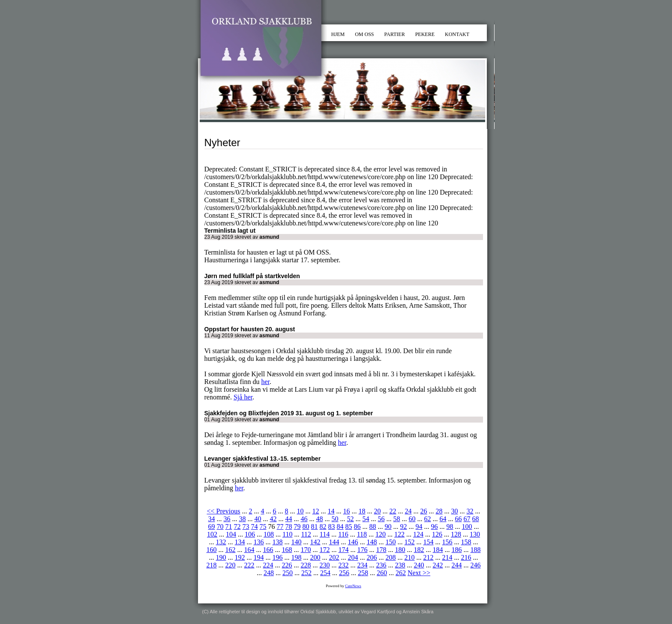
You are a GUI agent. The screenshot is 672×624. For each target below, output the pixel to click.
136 (259, 542)
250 (288, 573)
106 (250, 534)
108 (269, 534)
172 (325, 550)
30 (455, 511)
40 (258, 519)
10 (300, 511)
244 (457, 565)
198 (297, 557)
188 (476, 550)
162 (231, 550)
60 (412, 519)
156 (447, 542)
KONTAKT (457, 34)
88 (373, 526)
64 (443, 519)
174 (344, 550)
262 (401, 573)
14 (331, 511)
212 (429, 557)
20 (378, 511)
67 (467, 519)
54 (366, 519)
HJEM (338, 34)
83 (332, 526)
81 (315, 526)
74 (255, 526)
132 (221, 542)
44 (289, 519)
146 (353, 542)
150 (391, 542)
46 (304, 519)
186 (457, 550)
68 (476, 519)
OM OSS (364, 34)
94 (419, 526)
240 (419, 565)
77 (280, 526)
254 (325, 573)
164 (249, 550)
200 (315, 557)
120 (381, 534)
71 (229, 526)
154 (429, 542)
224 (268, 565)
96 (435, 526)
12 (316, 511)
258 (363, 573)
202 (334, 557)
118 (362, 534)
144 (334, 542)
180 (400, 550)
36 (227, 519)
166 (268, 550)
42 (273, 519)
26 (424, 511)
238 (400, 565)
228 (306, 565)
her (265, 382)
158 (466, 542)
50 (335, 519)
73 (246, 526)
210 (410, 557)
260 (382, 573)
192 (240, 557)
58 (397, 519)
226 (287, 565)
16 (347, 511)
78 (289, 526)
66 (459, 519)
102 (212, 534)
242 (438, 565)
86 (357, 526)
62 (428, 519)
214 (447, 557)
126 (437, 534)
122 (399, 534)
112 (306, 534)
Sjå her (243, 397)
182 (419, 550)
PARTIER (395, 34)
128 (456, 534)
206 (372, 557)
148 (372, 542)
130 (475, 534)
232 (344, 565)
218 (212, 565)
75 (263, 526)
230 (325, 565)
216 (466, 557)
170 (306, 550)
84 (340, 526)
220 (231, 565)
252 (306, 573)
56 (381, 519)
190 (221, 557)
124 (418, 534)
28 (439, 511)
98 (450, 526)
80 (306, 526)
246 (476, 565)
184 (438, 550)
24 (408, 511)
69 (212, 526)
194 (259, 557)
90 (388, 526)
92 (404, 526)
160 (212, 550)
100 (467, 526)
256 (344, 573)
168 (287, 550)
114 (325, 534)
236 (381, 565)
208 (391, 557)
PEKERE (425, 34)
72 (237, 526)
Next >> (419, 573)
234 (363, 565)
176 (363, 550)
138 (278, 542)
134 (240, 542)
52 (351, 519)
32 (470, 511)
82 (323, 526)
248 (269, 573)
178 (381, 550)
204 (353, 557)
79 (297, 526)
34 (212, 519)
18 (362, 511)
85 (349, 526)
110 (287, 534)
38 (243, 519)
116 (343, 534)
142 (315, 542)
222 (249, 565)
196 (278, 557)
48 (320, 519)
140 (297, 542)
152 (410, 542)
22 (393, 511)
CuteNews (353, 586)
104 (231, 534)
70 (220, 526)
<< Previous (223, 511)
